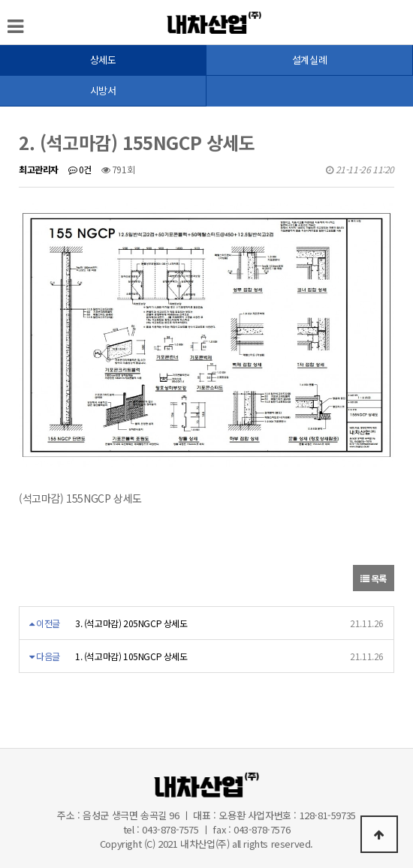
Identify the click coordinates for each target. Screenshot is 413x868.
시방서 (103, 90)
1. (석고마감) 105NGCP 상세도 (131, 656)
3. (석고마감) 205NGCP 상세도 (131, 623)
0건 (80, 169)
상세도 (103, 60)
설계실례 (309, 60)
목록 (374, 578)
